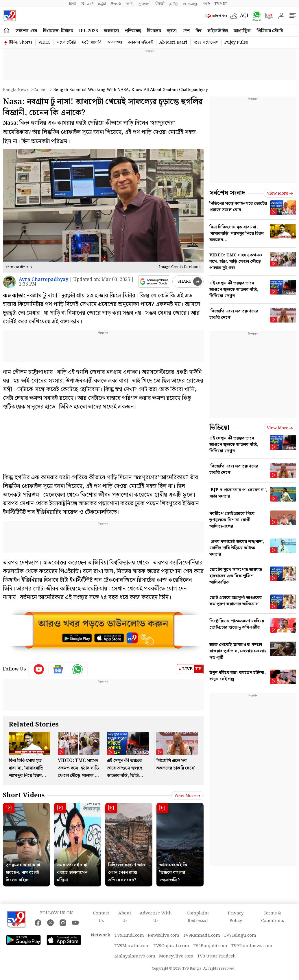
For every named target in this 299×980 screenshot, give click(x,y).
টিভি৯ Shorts (21, 42)
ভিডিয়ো (219, 428)
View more (187, 796)
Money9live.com (176, 956)
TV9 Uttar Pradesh (216, 956)
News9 (87, 4)
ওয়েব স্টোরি (66, 42)
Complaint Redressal (198, 917)
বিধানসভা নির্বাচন (58, 31)
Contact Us (101, 917)
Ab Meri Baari (173, 42)
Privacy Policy (236, 917)
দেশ (186, 31)
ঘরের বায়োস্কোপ (206, 42)
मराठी (130, 4)
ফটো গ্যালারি (92, 42)
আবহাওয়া (115, 42)
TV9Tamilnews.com (252, 946)
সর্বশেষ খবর (26, 31)
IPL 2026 (88, 31)
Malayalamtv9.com (135, 956)
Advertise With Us (156, 917)
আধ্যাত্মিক (242, 31)
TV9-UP (221, 4)
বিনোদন (154, 31)
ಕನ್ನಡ (102, 4)
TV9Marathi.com (132, 946)
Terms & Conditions (273, 917)
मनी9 (206, 4)
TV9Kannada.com (202, 936)
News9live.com (164, 936)
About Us (125, 917)
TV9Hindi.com (129, 936)
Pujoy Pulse (236, 42)
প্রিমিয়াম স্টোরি (270, 31)
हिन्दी (73, 4)
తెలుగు (116, 4)
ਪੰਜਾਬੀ (160, 4)
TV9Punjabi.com (210, 946)
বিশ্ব (199, 31)
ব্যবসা (172, 31)
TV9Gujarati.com (171, 946)
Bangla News (16, 90)
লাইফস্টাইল (218, 31)
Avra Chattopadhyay (44, 280)
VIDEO (45, 42)
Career (40, 90)
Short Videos (24, 795)
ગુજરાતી (144, 4)
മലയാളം (190, 4)
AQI (244, 16)
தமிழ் (174, 4)
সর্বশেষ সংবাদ (227, 193)
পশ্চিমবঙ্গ (133, 31)
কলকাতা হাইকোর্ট (141, 42)
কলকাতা (111, 31)
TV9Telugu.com (240, 936)
